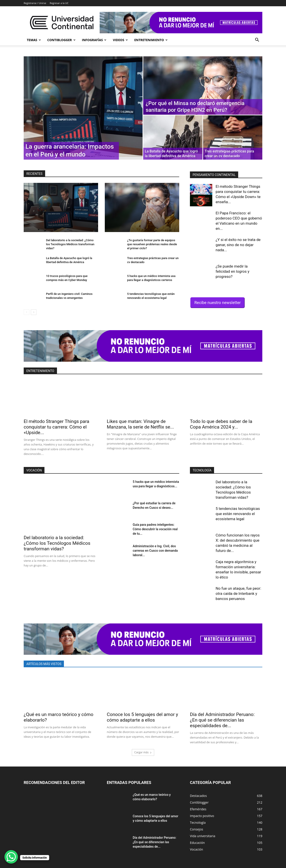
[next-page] (34, 312)
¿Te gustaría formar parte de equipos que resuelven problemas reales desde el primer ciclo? (152, 244)
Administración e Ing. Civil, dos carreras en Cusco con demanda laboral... (155, 551)
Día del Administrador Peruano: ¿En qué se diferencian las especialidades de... (222, 720)
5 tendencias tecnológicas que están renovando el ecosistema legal (238, 514)
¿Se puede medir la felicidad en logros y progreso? (232, 271)
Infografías (94, 40)
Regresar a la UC (59, 3)
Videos (120, 40)
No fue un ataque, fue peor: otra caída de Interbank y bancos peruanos (238, 593)
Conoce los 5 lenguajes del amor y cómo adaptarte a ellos (142, 717)
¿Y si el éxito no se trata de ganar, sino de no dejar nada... (238, 245)
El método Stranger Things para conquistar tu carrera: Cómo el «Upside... (56, 427)
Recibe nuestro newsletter (218, 303)
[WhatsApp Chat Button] (11, 857)
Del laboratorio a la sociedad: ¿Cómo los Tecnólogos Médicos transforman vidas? (70, 244)
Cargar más (143, 752)
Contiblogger (61, 40)
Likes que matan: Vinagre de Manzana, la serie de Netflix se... (140, 424)
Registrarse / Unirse (35, 3)
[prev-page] (26, 312)
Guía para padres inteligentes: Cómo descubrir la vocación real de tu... (155, 529)
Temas (34, 40)
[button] (257, 40)
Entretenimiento (151, 40)
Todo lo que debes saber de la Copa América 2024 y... (221, 424)
